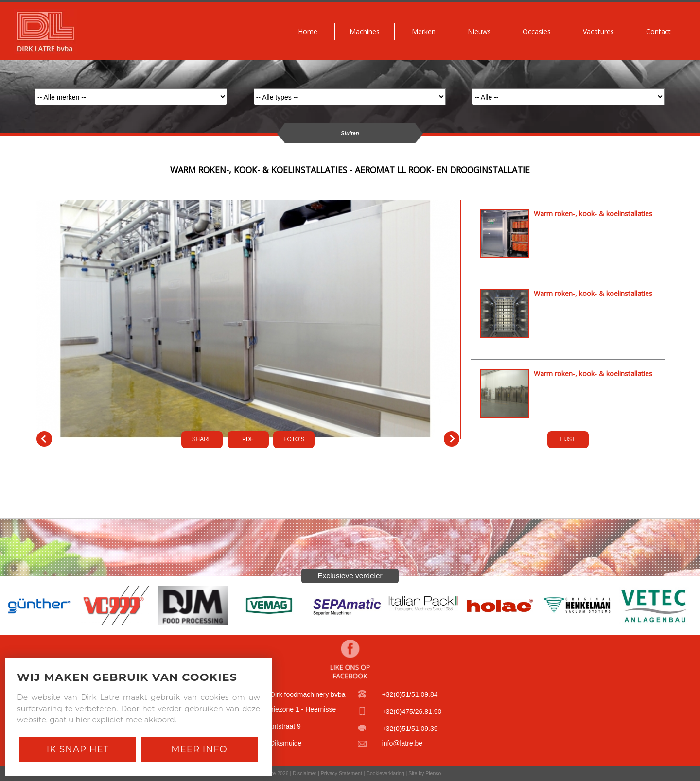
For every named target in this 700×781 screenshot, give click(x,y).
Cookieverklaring (385, 773)
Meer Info (199, 749)
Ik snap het (78, 749)
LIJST (568, 439)
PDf (248, 439)
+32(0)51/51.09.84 (410, 694)
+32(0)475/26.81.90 (412, 712)
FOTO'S (294, 439)
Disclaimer (305, 773)
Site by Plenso (425, 773)
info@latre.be (402, 743)
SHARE (202, 439)
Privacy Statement (341, 773)
